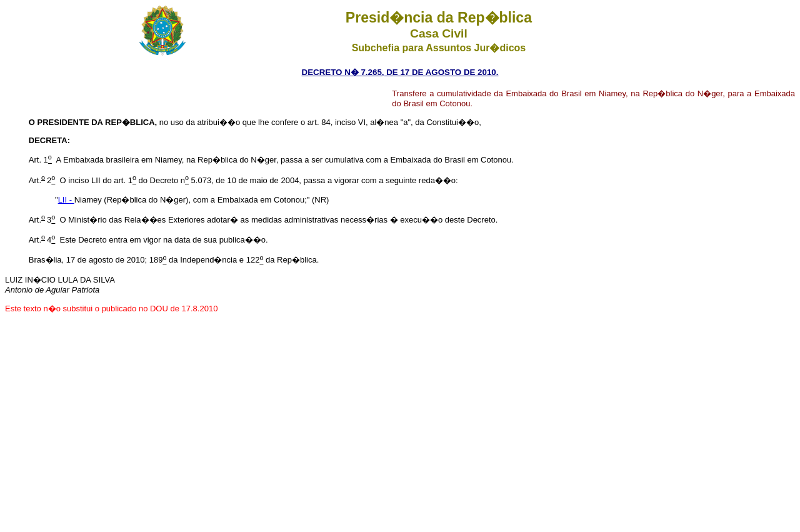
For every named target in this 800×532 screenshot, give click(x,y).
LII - (66, 200)
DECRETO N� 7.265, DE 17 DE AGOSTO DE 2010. (400, 72)
